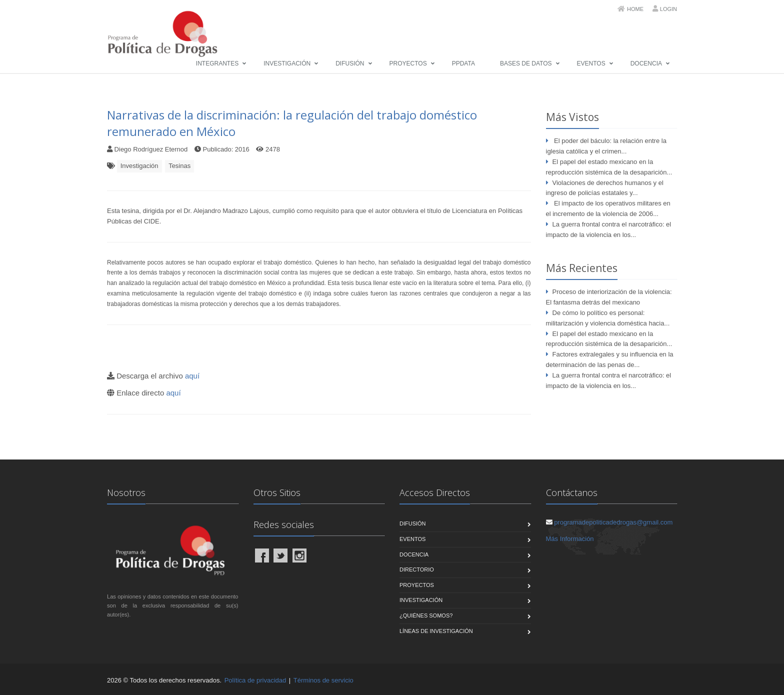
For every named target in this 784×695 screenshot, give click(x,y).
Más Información (570, 539)
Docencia (646, 63)
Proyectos (408, 63)
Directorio (417, 569)
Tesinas (179, 166)
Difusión (350, 63)
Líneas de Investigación (436, 631)
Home (635, 9)
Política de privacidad (255, 680)
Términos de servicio (323, 680)
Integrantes (217, 63)
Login (668, 9)
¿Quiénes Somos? (426, 615)
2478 (273, 149)
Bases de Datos (526, 63)
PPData (463, 63)
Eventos (591, 63)
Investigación (287, 63)
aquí (192, 376)
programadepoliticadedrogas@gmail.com (613, 522)
